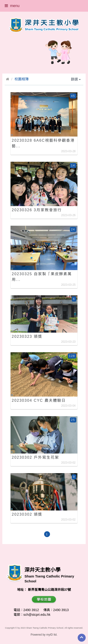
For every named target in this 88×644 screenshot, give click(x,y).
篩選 (76, 79)
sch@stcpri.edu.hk (37, 615)
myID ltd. (52, 635)
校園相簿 (22, 79)
